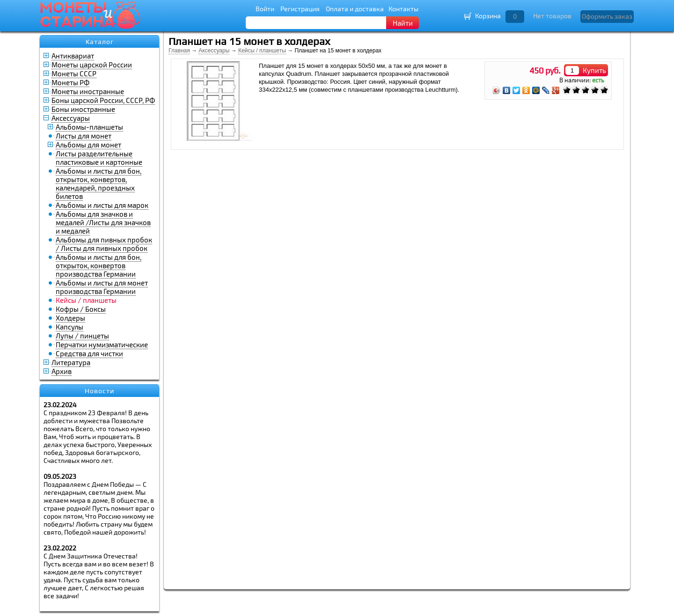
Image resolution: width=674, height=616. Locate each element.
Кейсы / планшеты (262, 51)
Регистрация (300, 9)
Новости (99, 391)
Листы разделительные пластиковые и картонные (99, 158)
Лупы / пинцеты (82, 336)
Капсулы (70, 327)
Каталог (100, 42)
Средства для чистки (89, 353)
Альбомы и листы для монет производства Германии (102, 287)
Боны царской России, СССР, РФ (103, 100)
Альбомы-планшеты (89, 127)
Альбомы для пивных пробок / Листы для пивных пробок (104, 244)
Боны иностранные (83, 109)
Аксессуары (71, 118)
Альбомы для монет (88, 145)
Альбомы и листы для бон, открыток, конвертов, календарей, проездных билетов (99, 183)
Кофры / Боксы (81, 309)
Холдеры (70, 318)
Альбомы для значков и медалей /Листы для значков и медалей (103, 222)
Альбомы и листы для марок (102, 205)
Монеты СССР (74, 73)
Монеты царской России (92, 65)
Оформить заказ (607, 16)
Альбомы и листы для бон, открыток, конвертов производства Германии (99, 265)
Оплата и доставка (355, 9)
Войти (265, 9)
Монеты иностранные (88, 91)
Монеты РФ (70, 82)
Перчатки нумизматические (102, 345)
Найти (403, 23)
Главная (179, 51)
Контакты (403, 9)
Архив (62, 371)
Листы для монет (84, 136)
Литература (71, 362)
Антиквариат (73, 56)
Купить (594, 70)
